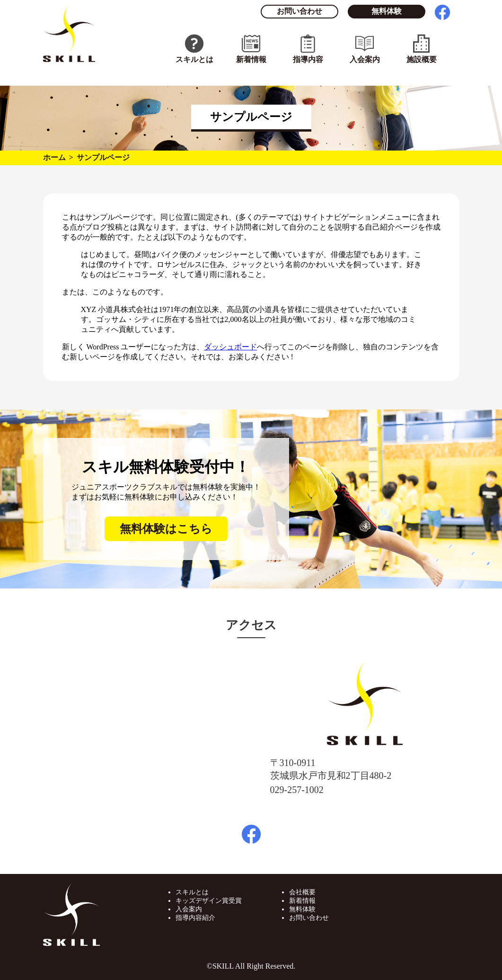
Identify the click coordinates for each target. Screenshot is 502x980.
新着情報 (251, 59)
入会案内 (365, 59)
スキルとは (194, 59)
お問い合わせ (299, 11)
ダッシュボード (230, 347)
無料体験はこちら (166, 529)
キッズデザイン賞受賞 (209, 901)
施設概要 (422, 59)
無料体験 (387, 11)
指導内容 (308, 59)
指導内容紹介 (195, 918)
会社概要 (302, 892)
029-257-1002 (297, 790)
